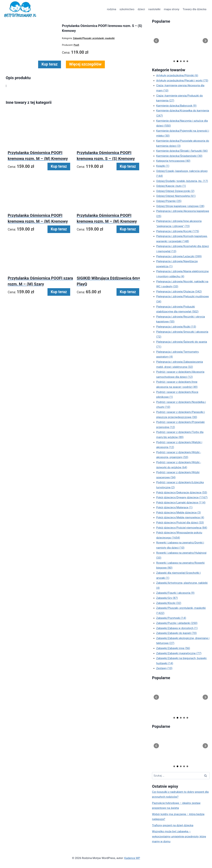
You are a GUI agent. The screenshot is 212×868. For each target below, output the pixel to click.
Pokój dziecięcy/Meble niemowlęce (180, 517)
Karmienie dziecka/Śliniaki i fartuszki (182, 151)
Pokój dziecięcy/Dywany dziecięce (182, 497)
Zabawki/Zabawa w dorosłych (177, 628)
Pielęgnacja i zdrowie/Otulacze (179, 291)
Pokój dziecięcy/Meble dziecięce (179, 512)
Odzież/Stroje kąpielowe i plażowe (180, 206)
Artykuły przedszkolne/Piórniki (177, 75)
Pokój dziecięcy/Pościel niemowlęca (182, 528)
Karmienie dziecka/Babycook (176, 106)
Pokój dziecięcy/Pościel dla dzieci (180, 523)
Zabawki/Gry (167, 598)
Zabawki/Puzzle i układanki (177, 623)
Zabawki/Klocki (169, 603)
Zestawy (164, 668)
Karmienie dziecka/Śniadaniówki (179, 156)
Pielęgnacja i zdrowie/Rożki (176, 327)
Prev (156, 41)
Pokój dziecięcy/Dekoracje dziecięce (182, 492)
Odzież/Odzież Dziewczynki (175, 191)
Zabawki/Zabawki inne (173, 648)
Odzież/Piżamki (169, 201)
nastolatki (154, 9)
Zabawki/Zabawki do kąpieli (177, 633)
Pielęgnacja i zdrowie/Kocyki (178, 231)
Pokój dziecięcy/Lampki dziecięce (181, 502)
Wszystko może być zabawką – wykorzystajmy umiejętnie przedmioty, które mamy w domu (179, 836)
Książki (163, 166)
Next (205, 41)
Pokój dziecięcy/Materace (174, 507)
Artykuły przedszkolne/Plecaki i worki (182, 80)
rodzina (112, 9)
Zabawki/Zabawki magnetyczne (179, 653)
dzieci (141, 9)
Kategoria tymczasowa (173, 161)
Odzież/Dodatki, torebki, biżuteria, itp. (182, 181)
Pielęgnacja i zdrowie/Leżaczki (179, 256)
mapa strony (172, 9)
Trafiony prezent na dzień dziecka (173, 825)
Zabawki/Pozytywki (171, 618)
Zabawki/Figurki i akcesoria (175, 593)
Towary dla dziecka (194, 9)
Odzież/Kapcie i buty (171, 186)
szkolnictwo (127, 9)
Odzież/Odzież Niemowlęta (176, 196)
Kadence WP (132, 858)
